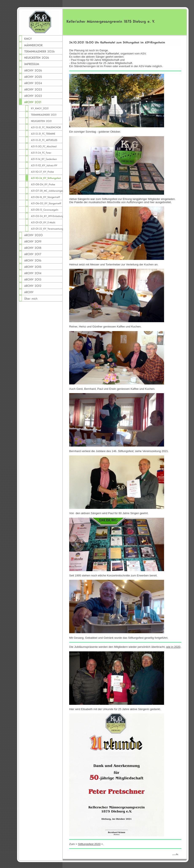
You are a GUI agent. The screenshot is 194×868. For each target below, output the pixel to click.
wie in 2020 (173, 647)
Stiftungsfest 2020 (89, 844)
